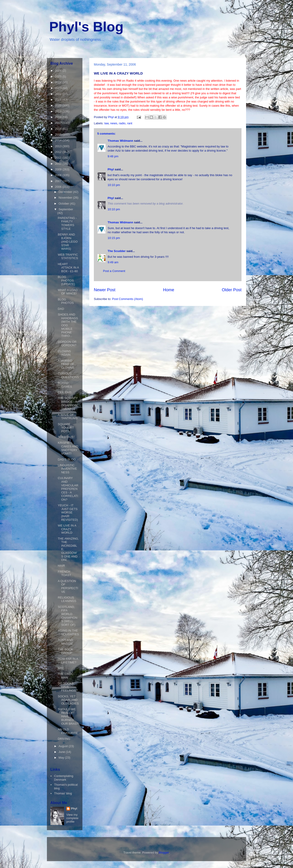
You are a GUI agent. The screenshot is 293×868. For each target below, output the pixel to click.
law (107, 123)
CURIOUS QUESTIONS (68, 375)
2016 (59, 129)
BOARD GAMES (65, 385)
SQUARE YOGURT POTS (66, 428)
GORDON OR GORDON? (67, 344)
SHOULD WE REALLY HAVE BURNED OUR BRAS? (68, 716)
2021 (59, 100)
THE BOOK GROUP (65, 651)
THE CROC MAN (65, 676)
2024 (59, 82)
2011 (59, 158)
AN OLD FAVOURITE (68, 731)
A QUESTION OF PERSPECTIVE (68, 586)
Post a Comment (114, 271)
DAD (61, 309)
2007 (59, 181)
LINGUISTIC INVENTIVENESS (67, 469)
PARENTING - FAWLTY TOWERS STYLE (67, 223)
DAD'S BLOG (67, 459)
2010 (59, 164)
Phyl (111, 169)
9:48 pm (113, 156)
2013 (59, 146)
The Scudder (117, 251)
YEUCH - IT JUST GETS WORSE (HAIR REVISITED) (68, 512)
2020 (59, 105)
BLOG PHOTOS (66, 301)
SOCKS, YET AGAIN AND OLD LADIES (68, 700)
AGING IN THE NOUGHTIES (68, 632)
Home (169, 290)
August (64, 746)
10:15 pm (114, 238)
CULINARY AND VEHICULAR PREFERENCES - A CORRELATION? (68, 489)
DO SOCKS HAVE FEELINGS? (68, 687)
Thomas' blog (63, 793)
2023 (59, 88)
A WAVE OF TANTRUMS (68, 417)
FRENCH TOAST (64, 573)
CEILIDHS (65, 392)
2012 (59, 152)
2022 (59, 94)
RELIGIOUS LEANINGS (67, 599)
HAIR (61, 566)
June (62, 752)
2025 (59, 76)
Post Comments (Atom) (128, 299)
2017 (59, 123)
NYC (61, 668)
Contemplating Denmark (64, 778)
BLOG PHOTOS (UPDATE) (66, 280)
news (114, 123)
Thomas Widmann (120, 141)
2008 (59, 175)
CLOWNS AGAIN (64, 353)
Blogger (164, 853)
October (64, 204)
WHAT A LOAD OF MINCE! (68, 292)
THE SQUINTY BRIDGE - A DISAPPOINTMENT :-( (68, 403)
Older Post (232, 290)
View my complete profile (72, 818)
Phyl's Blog (86, 27)
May (62, 758)
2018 (59, 117)
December (66, 192)
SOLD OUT (65, 437)
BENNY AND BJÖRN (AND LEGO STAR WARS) (68, 242)
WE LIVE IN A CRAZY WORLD (67, 529)
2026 (59, 71)
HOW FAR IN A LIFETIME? (68, 661)
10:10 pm (114, 185)
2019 (59, 111)
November (66, 198)
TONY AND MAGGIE (65, 642)
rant (130, 123)
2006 (59, 187)
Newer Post (105, 290)
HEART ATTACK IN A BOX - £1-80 (68, 268)
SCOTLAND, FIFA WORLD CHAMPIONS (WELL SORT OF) (67, 616)
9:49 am (113, 262)
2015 (59, 134)
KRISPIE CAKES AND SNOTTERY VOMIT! (68, 448)
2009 (59, 169)
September (66, 209)
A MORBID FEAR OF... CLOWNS (67, 364)
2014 (59, 140)
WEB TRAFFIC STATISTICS (68, 257)
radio (122, 123)
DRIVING (64, 739)
